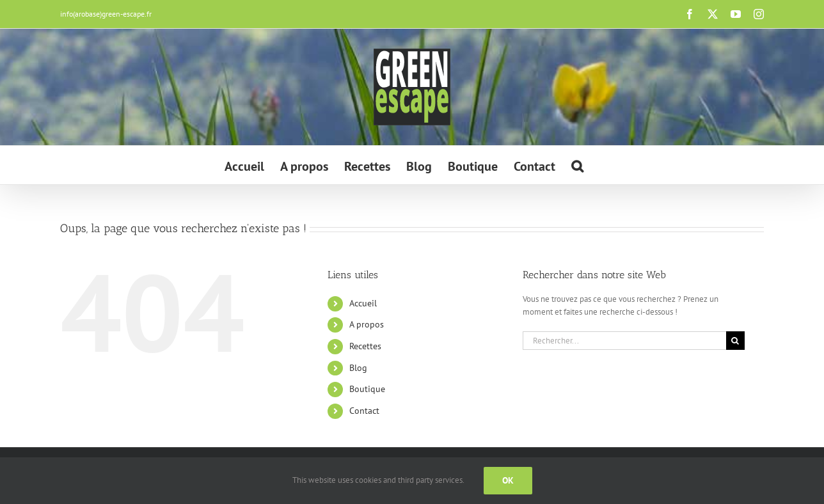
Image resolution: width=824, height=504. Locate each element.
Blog (358, 368)
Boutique (367, 389)
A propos (367, 324)
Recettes (365, 346)
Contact (364, 411)
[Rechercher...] (624, 341)
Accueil (363, 303)
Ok (508, 480)
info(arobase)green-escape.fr (106, 14)
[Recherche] (735, 341)
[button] (577, 165)
